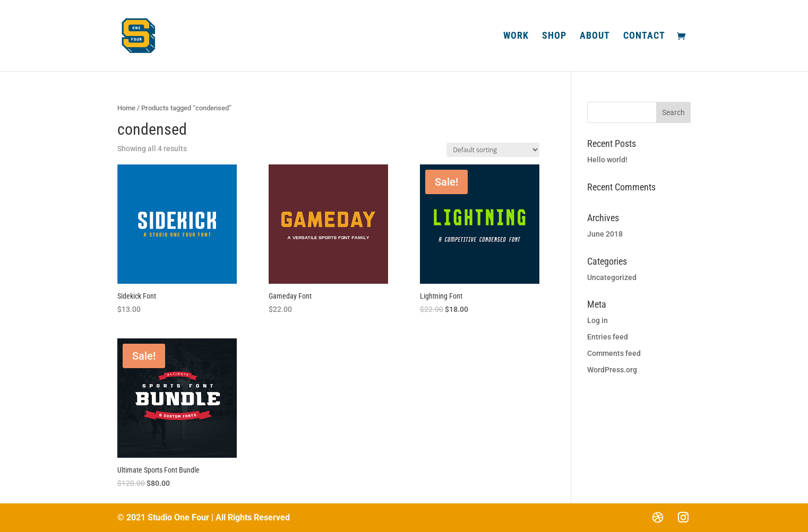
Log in (598, 320)
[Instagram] (683, 517)
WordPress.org (612, 370)
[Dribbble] (658, 517)
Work (516, 36)
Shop (554, 36)
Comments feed (614, 353)
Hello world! (607, 160)
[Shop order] (493, 150)
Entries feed (608, 337)
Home (126, 108)
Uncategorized (612, 277)
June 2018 (605, 234)
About (595, 36)
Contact (644, 36)
